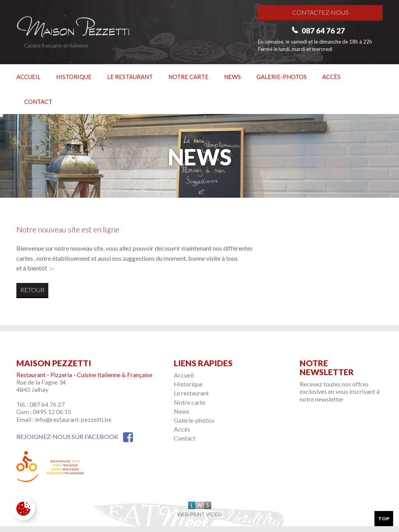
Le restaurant (130, 77)
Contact (38, 102)
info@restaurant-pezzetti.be (73, 419)
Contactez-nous (320, 12)
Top (384, 519)
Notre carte (188, 77)
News (232, 77)
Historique (74, 77)
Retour (32, 290)
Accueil (28, 77)
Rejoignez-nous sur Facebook (75, 436)
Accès (331, 77)
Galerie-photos (282, 77)
